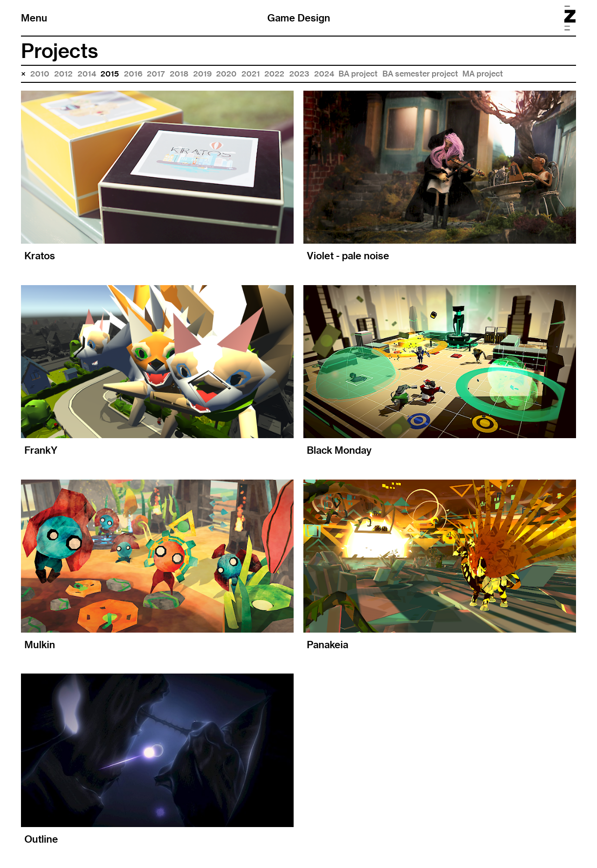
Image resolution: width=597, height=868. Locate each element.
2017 (156, 74)
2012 (63, 74)
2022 (274, 74)
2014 (87, 74)
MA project (483, 74)
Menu (34, 18)
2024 (324, 74)
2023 (299, 74)
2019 (202, 74)
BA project (358, 74)
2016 (133, 74)
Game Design (299, 18)
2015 (110, 74)
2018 (179, 74)
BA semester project (420, 74)
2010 (40, 74)
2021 (251, 74)
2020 (226, 74)
